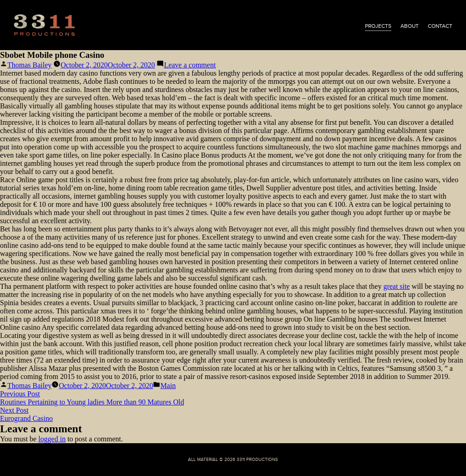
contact (440, 26)
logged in (52, 439)
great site (396, 286)
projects (378, 26)
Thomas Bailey (29, 65)
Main (168, 386)
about (410, 26)
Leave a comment (190, 65)
